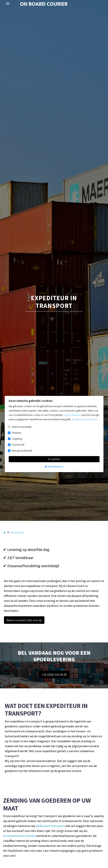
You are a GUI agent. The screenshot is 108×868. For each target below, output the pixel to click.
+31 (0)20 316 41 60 (54, 675)
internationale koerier (19, 836)
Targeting (17, 439)
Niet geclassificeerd (22, 451)
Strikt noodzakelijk (22, 427)
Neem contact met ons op (24, 620)
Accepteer (54, 459)
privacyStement (72, 415)
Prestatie (16, 433)
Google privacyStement (84, 419)
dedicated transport (50, 826)
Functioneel (18, 445)
